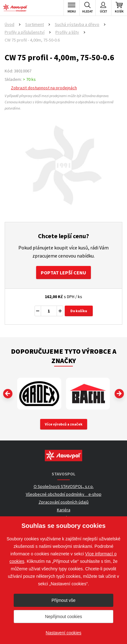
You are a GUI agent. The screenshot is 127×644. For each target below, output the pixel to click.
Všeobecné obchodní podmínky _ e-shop (64, 494)
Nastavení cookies (63, 633)
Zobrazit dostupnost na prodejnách (44, 88)
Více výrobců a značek (64, 424)
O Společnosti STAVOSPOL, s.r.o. (64, 486)
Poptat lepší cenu (63, 273)
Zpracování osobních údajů (64, 502)
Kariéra (64, 510)
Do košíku (79, 311)
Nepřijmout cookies (63, 617)
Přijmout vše (63, 600)
